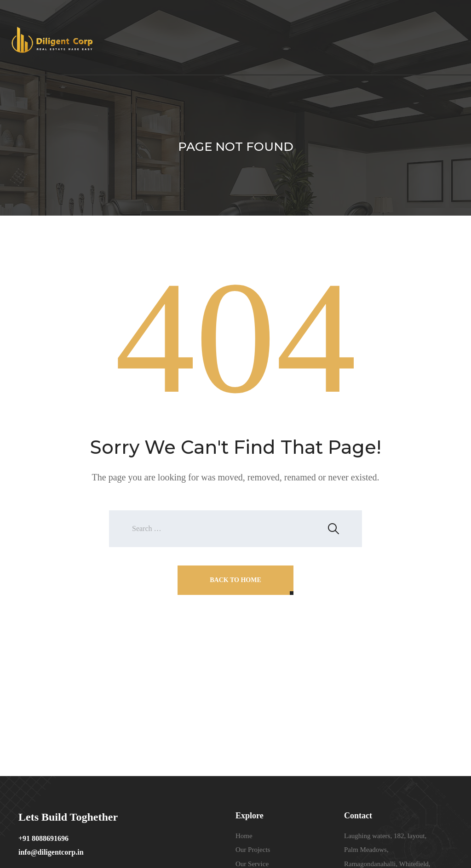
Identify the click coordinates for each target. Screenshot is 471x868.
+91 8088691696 (43, 838)
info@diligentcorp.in (51, 852)
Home (244, 836)
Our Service (252, 864)
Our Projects (253, 850)
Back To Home (235, 580)
